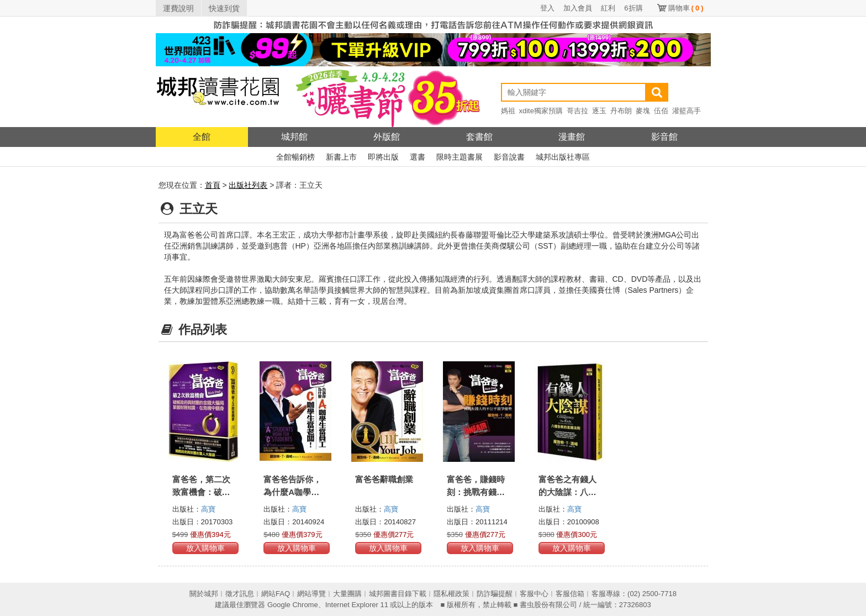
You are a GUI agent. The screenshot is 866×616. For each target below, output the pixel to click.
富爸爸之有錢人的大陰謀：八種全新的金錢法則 (567, 492)
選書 (418, 157)
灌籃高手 (687, 111)
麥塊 (643, 111)
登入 (547, 8)
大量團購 (347, 594)
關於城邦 (204, 594)
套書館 (479, 137)
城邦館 (294, 137)
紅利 (608, 8)
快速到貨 (224, 8)
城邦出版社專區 (563, 157)
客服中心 (534, 594)
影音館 (664, 137)
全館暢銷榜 (295, 157)
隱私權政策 (452, 594)
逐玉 (599, 111)
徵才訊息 (240, 594)
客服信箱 (570, 594)
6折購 (633, 8)
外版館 (387, 137)
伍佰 (661, 111)
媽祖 (508, 111)
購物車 (686, 8)
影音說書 (509, 157)
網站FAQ (276, 594)
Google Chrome (293, 605)
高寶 (208, 509)
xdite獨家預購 (541, 111)
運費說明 (178, 8)
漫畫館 (572, 137)
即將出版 (383, 157)
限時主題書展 (460, 157)
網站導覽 (311, 594)
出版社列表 (248, 185)
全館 (202, 137)
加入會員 (578, 8)
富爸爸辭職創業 (384, 479)
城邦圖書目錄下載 (398, 594)
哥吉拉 (577, 111)
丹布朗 (621, 111)
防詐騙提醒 (495, 594)
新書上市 (341, 157)
